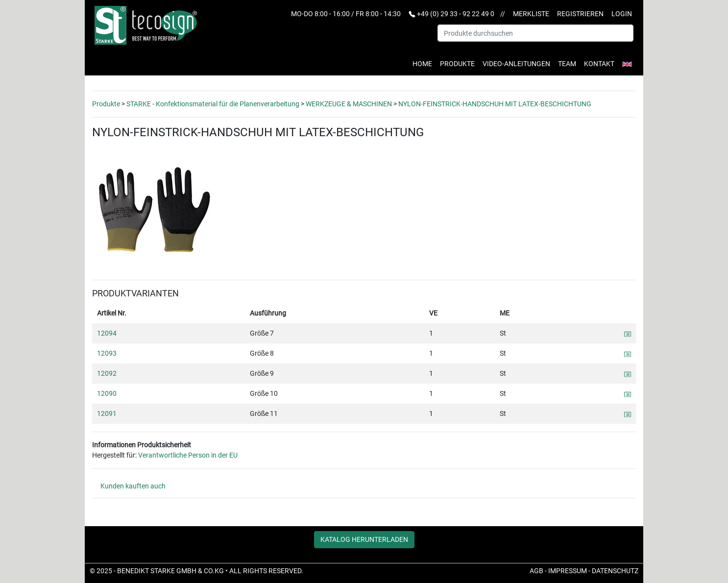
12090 (107, 393)
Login (622, 14)
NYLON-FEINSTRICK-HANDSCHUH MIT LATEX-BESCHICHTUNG (495, 104)
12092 (107, 373)
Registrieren (580, 14)
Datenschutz (615, 571)
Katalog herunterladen (364, 539)
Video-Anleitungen (516, 64)
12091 (107, 413)
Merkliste (531, 14)
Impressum (568, 571)
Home (422, 64)
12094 (107, 333)
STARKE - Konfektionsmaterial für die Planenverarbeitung (213, 104)
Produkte (457, 64)
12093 (107, 353)
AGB (536, 571)
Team (567, 64)
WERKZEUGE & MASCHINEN (349, 104)
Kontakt (599, 64)
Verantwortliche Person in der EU (188, 455)
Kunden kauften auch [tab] (133, 486)
